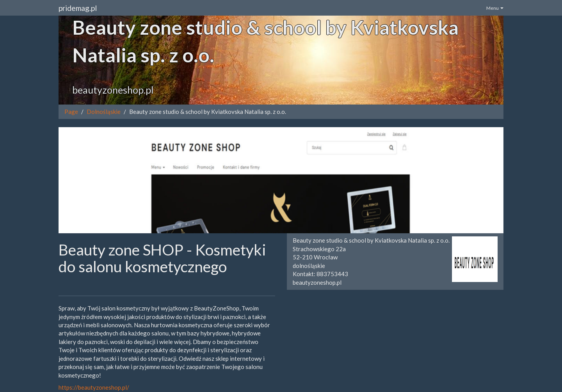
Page (71, 112)
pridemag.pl (78, 8)
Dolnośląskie (104, 112)
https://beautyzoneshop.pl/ (94, 387)
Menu (495, 8)
